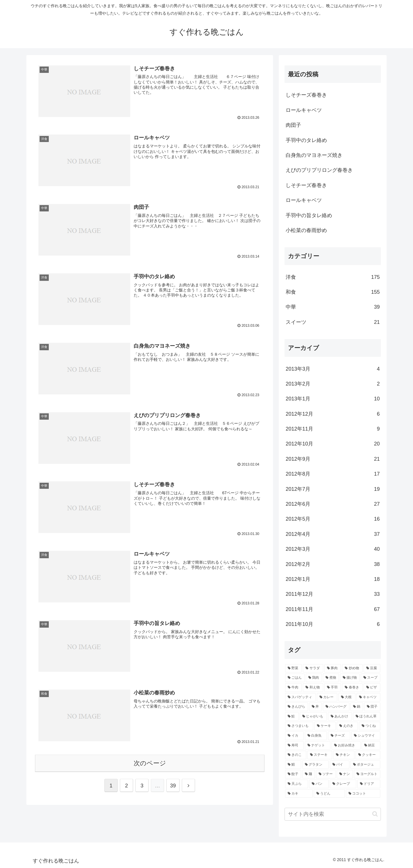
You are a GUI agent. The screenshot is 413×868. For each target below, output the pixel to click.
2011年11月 (333, 609)
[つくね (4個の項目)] (370, 726)
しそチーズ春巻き (306, 95)
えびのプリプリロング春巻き (319, 170)
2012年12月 (333, 414)
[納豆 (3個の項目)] (371, 746)
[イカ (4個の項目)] (294, 736)
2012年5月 (333, 519)
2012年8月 (333, 474)
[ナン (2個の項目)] (345, 774)
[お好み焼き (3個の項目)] (346, 746)
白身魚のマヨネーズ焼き (314, 155)
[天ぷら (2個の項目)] (297, 784)
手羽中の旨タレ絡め (309, 215)
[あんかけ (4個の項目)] (340, 717)
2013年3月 (333, 369)
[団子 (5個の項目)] (372, 707)
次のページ (150, 762)
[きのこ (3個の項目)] (296, 755)
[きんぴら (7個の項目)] (297, 707)
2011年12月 (333, 594)
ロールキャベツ (304, 110)
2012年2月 (333, 564)
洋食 (333, 277)
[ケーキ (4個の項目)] (325, 726)
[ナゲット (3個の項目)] (318, 746)
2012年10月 (333, 444)
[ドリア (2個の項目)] (369, 784)
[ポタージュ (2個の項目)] (365, 765)
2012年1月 (333, 579)
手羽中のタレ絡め (306, 140)
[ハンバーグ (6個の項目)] (336, 707)
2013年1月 (333, 399)
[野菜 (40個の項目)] (293, 668)
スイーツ (333, 322)
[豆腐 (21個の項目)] (372, 668)
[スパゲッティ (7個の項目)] (300, 697)
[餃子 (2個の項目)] (293, 774)
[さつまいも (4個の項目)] (299, 726)
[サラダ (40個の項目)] (313, 668)
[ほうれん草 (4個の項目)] (367, 717)
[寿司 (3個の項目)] (294, 746)
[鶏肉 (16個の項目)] (314, 678)
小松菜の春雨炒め (306, 230)
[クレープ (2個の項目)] (343, 784)
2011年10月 (333, 624)
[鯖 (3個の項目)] (293, 765)
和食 (333, 292)
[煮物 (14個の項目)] (331, 678)
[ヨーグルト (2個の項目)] (367, 774)
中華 (333, 307)
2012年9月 (333, 459)
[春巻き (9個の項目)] (352, 688)
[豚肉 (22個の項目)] (333, 668)
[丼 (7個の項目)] (315, 707)
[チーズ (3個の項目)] (339, 736)
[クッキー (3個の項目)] (368, 755)
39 (173, 785)
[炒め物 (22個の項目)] (352, 668)
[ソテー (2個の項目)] (326, 774)
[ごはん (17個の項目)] (295, 678)
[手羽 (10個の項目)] (333, 688)
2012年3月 (333, 549)
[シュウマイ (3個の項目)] (366, 736)
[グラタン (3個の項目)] (315, 765)
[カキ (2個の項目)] (299, 794)
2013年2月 (333, 384)
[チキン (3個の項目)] (344, 755)
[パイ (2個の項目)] (340, 765)
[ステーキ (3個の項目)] (320, 755)
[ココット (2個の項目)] (363, 794)
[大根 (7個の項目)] (347, 697)
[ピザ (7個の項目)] (372, 688)
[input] (333, 814)
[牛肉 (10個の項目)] (293, 688)
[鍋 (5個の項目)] (357, 707)
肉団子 (293, 125)
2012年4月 (333, 534)
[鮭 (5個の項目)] (292, 717)
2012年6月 (333, 504)
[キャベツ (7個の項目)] (368, 697)
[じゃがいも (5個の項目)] (313, 717)
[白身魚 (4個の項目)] (316, 736)
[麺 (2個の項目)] (309, 774)
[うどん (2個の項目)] (329, 794)
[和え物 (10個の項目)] (313, 688)
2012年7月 (333, 489)
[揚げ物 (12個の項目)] (350, 678)
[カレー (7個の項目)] (327, 697)
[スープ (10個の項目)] (371, 678)
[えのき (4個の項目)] (347, 726)
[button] (375, 814)
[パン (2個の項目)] (319, 784)
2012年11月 (333, 429)
